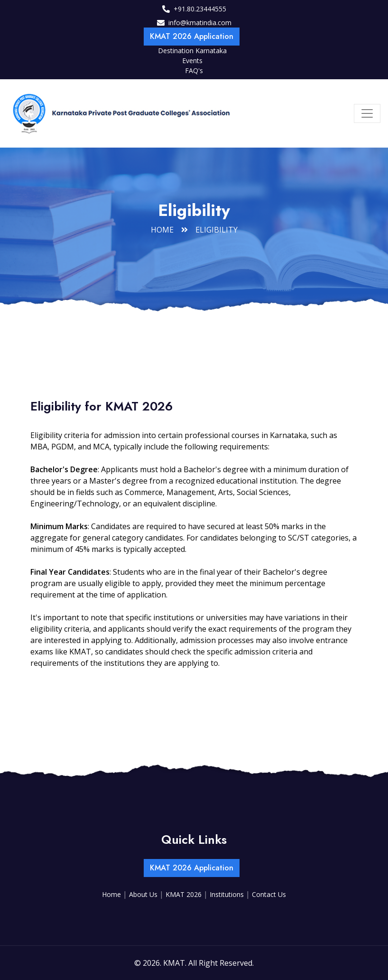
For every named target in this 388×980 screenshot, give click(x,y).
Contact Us (269, 894)
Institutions (228, 894)
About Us (144, 894)
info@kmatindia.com (200, 23)
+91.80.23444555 (200, 9)
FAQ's (194, 70)
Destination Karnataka (192, 51)
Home (162, 230)
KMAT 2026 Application (192, 36)
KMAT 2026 (185, 894)
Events (192, 61)
